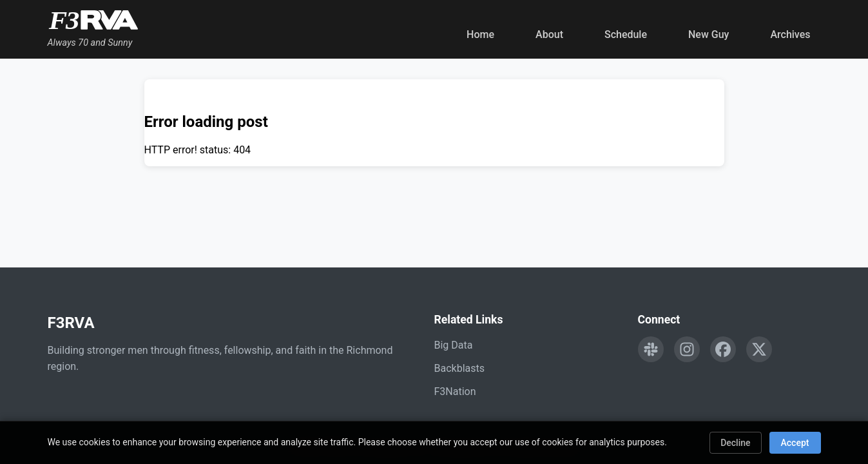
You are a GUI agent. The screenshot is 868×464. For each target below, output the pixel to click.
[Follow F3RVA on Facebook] (723, 349)
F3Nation (455, 391)
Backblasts (459, 368)
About (549, 34)
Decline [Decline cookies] (735, 443)
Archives (790, 34)
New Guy (709, 34)
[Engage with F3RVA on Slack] (651, 349)
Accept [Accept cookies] (795, 443)
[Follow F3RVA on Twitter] (759, 349)
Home (480, 34)
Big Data (454, 345)
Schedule (626, 34)
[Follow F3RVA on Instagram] (687, 349)
